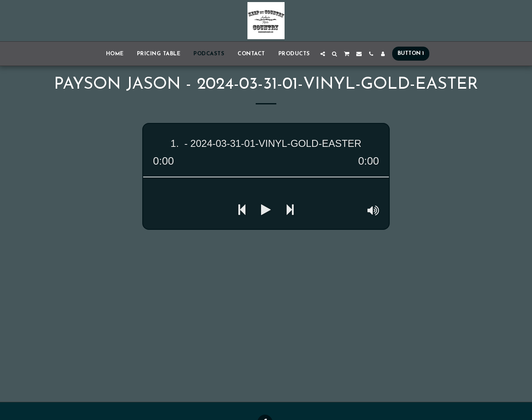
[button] (323, 54)
